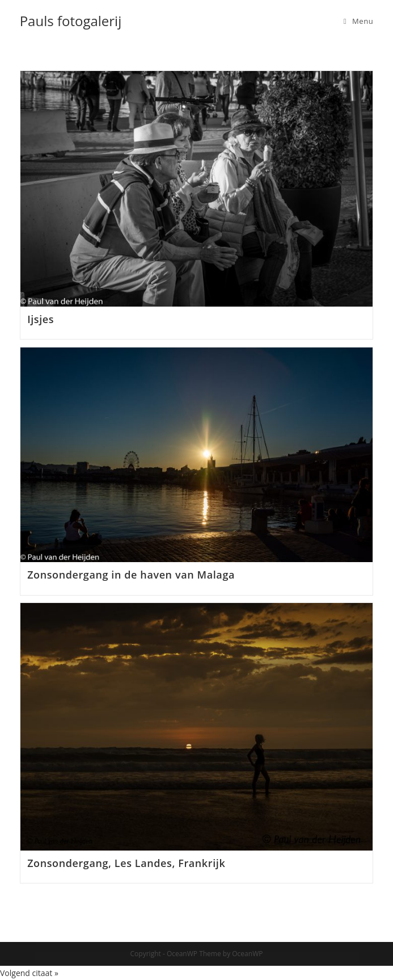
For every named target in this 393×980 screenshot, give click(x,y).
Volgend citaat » (29, 973)
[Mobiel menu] (359, 21)
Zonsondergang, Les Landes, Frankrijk (126, 863)
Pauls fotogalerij (71, 21)
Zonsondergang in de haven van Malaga (131, 575)
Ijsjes (41, 319)
